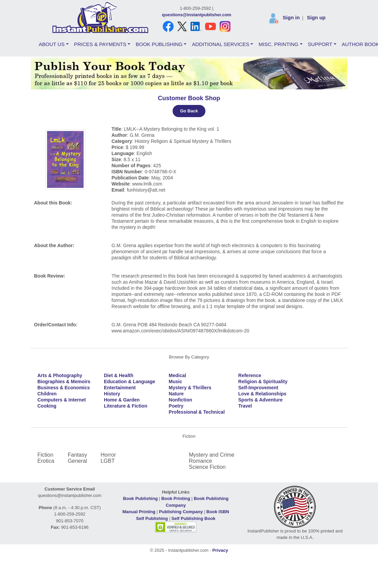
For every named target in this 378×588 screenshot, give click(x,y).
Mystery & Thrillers (190, 388)
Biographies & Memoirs (64, 382)
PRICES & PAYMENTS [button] (100, 44)
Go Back (189, 111)
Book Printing (176, 498)
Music (176, 382)
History (112, 394)
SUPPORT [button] (320, 44)
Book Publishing (141, 498)
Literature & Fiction (126, 406)
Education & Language (130, 382)
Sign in (291, 17)
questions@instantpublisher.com (197, 15)
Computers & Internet (62, 400)
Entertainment (120, 388)
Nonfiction (181, 400)
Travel (245, 406)
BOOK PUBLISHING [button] (159, 44)
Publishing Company (181, 512)
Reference (250, 375)
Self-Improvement (258, 388)
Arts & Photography (60, 375)
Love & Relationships (262, 394)
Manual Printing (139, 512)
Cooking (47, 406)
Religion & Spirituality (263, 382)
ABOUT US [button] (52, 44)
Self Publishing (152, 518)
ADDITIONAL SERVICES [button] (220, 44)
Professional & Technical (197, 412)
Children (47, 394)
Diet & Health (119, 375)
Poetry (176, 406)
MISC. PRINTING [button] (279, 44)
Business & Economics (64, 388)
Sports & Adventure (260, 400)
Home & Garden (122, 400)
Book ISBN (218, 512)
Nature (176, 394)
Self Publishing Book (194, 518)
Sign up (316, 17)
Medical (177, 375)
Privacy (220, 550)
